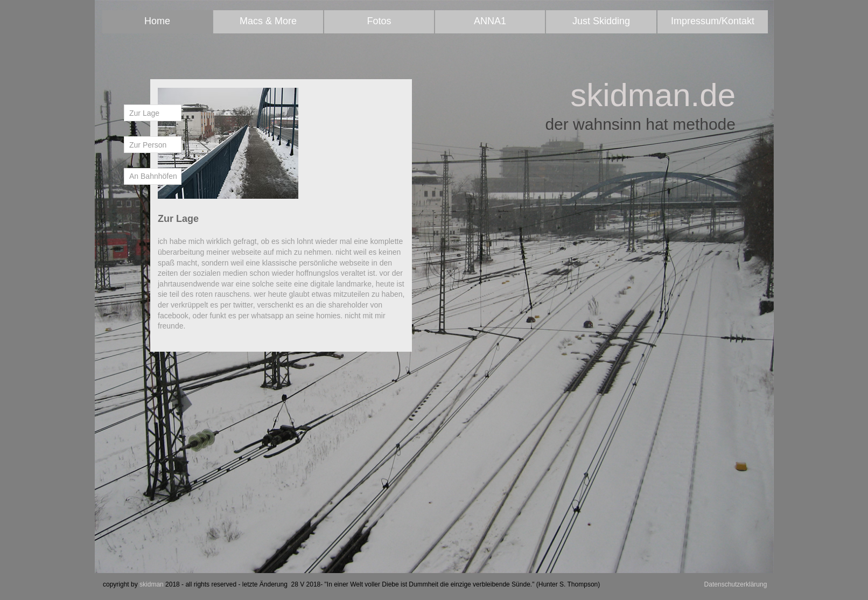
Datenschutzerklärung (736, 584)
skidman (152, 584)
